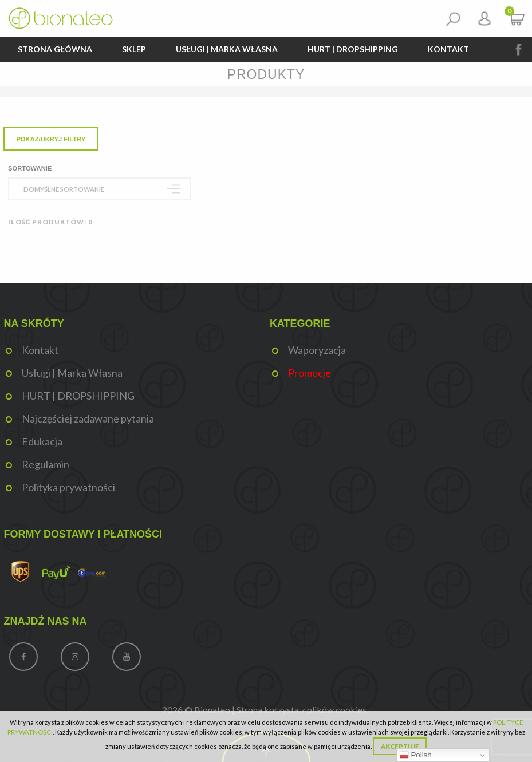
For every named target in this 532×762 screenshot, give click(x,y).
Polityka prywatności (68, 487)
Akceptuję (400, 746)
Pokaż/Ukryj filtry (51, 139)
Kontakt (448, 49)
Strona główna (55, 49)
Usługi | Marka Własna (227, 49)
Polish (416, 755)
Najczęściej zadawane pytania (88, 418)
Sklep (134, 49)
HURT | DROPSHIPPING (353, 49)
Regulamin (46, 464)
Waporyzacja (317, 350)
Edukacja (42, 441)
